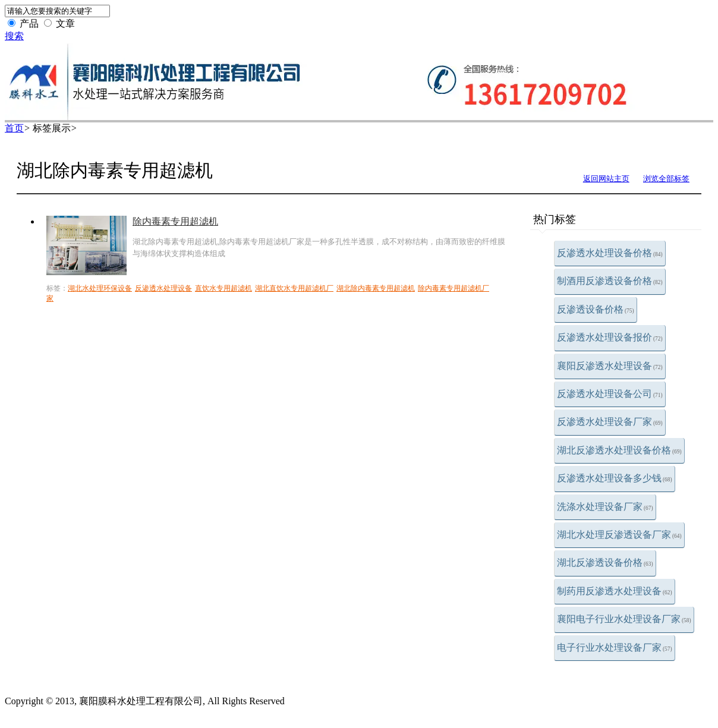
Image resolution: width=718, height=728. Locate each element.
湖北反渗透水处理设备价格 (619, 450)
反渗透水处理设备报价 (610, 337)
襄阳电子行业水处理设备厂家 (624, 619)
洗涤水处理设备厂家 (605, 507)
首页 (14, 128)
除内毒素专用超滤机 (175, 221)
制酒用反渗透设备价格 (610, 281)
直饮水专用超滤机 (223, 288)
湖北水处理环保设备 (100, 288)
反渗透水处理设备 (163, 288)
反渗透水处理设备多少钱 (615, 478)
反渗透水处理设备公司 (610, 394)
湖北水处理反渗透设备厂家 (619, 535)
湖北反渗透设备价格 (605, 562)
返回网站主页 (606, 179)
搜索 (14, 36)
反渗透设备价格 (596, 309)
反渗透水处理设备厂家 (610, 422)
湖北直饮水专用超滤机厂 (294, 288)
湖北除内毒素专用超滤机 (376, 288)
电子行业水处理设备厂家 (615, 647)
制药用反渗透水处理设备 (615, 591)
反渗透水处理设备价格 (610, 253)
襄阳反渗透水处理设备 (610, 366)
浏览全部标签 (666, 179)
